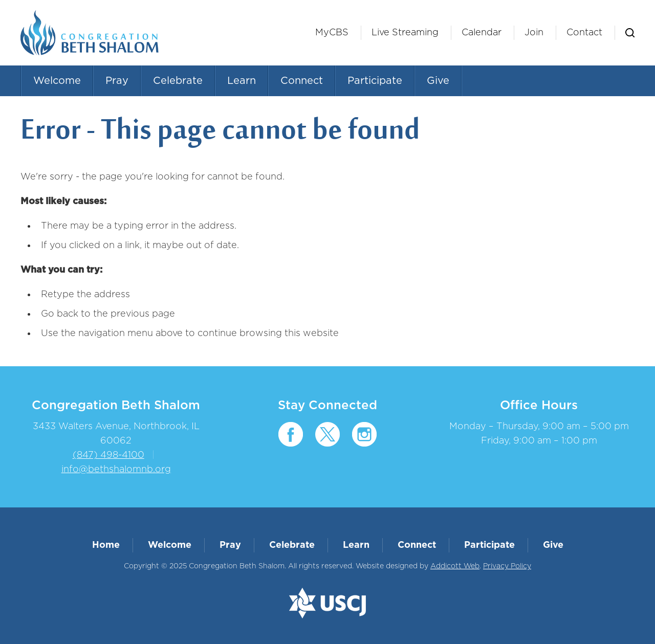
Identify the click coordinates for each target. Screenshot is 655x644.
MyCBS (332, 33)
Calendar (482, 33)
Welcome (57, 81)
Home (106, 545)
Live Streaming (405, 33)
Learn (242, 81)
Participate (375, 81)
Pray (117, 81)
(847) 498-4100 (108, 455)
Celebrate (178, 81)
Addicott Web (455, 566)
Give (438, 81)
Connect (302, 81)
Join (534, 33)
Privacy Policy (507, 566)
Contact (584, 33)
